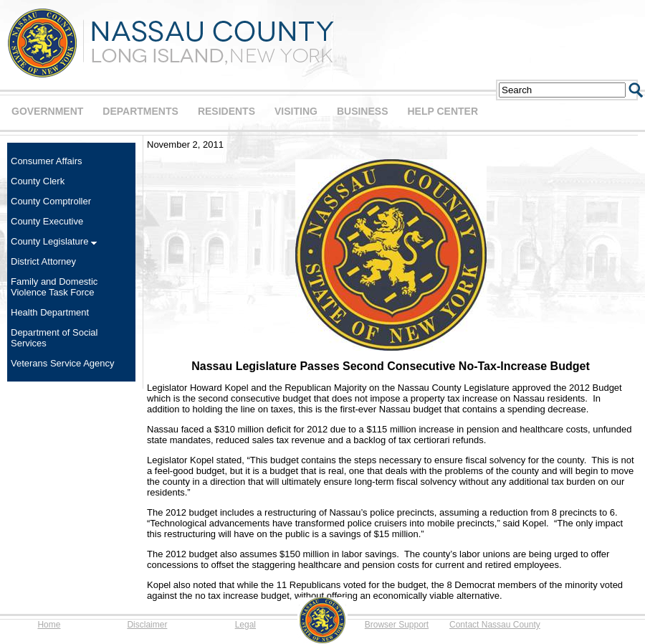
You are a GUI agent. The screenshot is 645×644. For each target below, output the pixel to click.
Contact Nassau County (495, 625)
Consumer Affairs (46, 161)
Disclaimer (147, 625)
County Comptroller (51, 201)
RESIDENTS (226, 111)
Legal (245, 625)
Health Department (50, 312)
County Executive (47, 221)
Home (49, 625)
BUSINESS (363, 111)
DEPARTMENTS (140, 111)
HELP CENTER (443, 111)
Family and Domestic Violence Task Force (54, 287)
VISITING (296, 111)
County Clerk (38, 181)
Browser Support (397, 625)
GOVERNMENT (47, 111)
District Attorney (43, 261)
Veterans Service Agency (63, 363)
